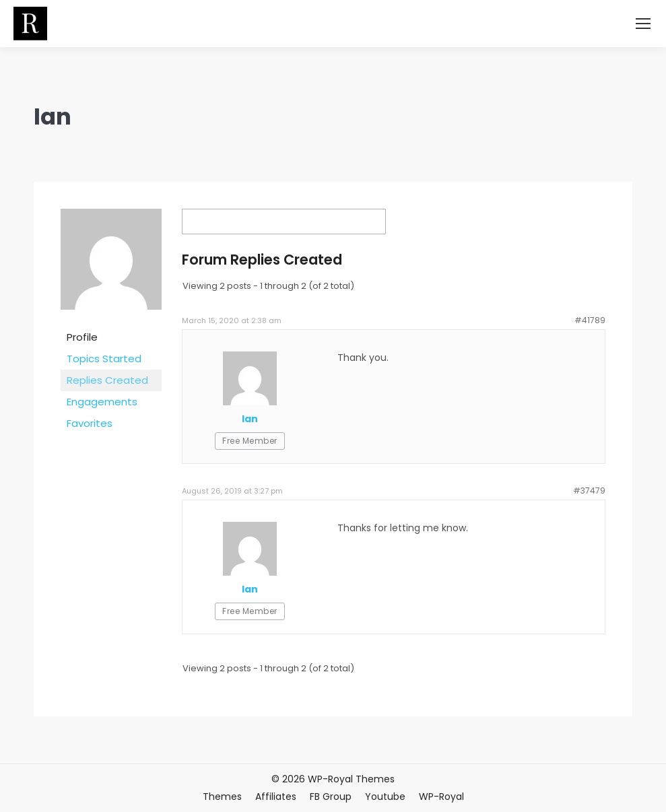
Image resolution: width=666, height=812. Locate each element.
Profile (82, 337)
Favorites (90, 423)
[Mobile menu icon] (643, 24)
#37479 (589, 490)
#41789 (590, 320)
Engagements (102, 402)
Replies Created (107, 380)
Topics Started (104, 359)
